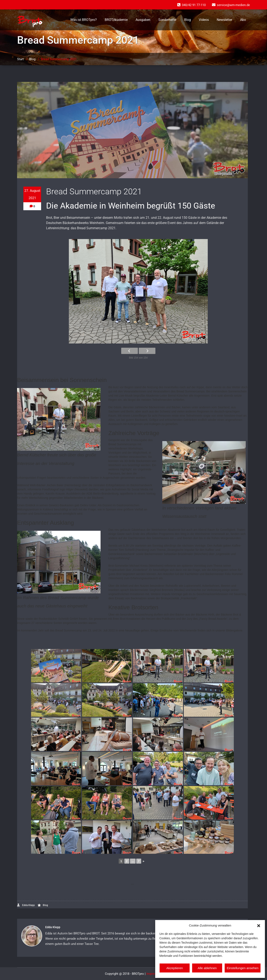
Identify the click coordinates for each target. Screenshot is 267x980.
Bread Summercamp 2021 (59, 59)
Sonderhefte (167, 20)
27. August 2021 (32, 194)
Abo (243, 20)
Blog (188, 20)
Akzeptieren (174, 968)
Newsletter (224, 20)
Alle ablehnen (207, 968)
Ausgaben (143, 20)
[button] (259, 925)
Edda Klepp (26, 905)
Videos (204, 20)
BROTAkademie (116, 20)
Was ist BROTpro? (84, 20)
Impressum (154, 974)
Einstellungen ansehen (243, 968)
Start (20, 59)
